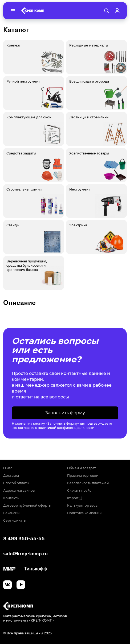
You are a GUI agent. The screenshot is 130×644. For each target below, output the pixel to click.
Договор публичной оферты (27, 505)
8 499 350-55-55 (24, 539)
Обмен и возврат (82, 468)
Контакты (11, 498)
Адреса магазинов (19, 490)
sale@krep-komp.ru (25, 554)
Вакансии (11, 513)
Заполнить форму (65, 413)
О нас (8, 468)
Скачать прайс (79, 490)
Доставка (11, 476)
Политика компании (84, 513)
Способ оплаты (16, 483)
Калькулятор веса (82, 505)
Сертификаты (15, 520)
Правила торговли (83, 476)
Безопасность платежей (88, 483)
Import (76, 498)
